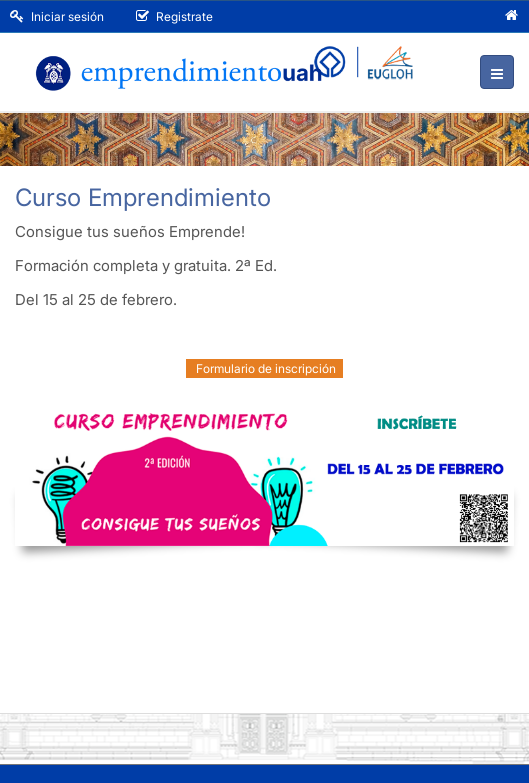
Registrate (174, 16)
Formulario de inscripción (264, 368)
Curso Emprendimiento (143, 197)
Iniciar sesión (57, 16)
